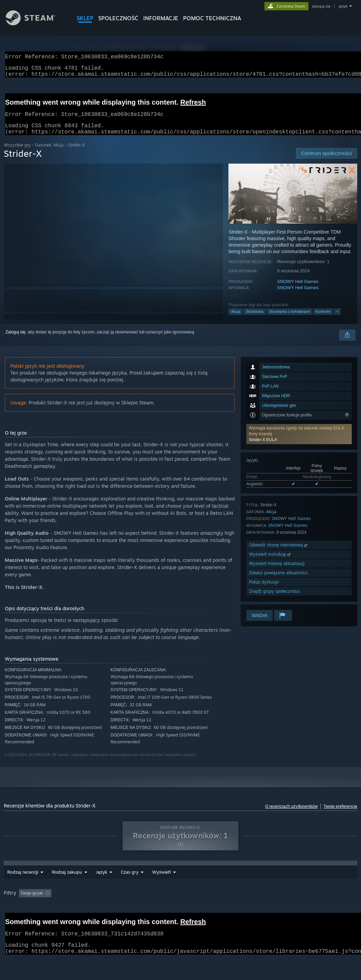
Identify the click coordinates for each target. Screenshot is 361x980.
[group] (181, 911)
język (343, 6)
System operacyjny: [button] (290, 906)
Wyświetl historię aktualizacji (277, 572)
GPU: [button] (10, 916)
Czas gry (165, 885)
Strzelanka (255, 320)
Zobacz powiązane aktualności (278, 581)
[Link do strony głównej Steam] (36, 23)
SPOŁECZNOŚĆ (118, 18)
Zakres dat (132, 885)
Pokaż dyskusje (264, 590)
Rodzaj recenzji (23, 885)
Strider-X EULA (263, 448)
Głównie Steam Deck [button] (240, 906)
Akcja (235, 320)
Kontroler (323, 320)
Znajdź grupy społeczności (274, 599)
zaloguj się (321, 6)
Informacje (161, 18)
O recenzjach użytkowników (291, 814)
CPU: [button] (326, 906)
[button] (299, 442)
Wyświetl (197, 885)
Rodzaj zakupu (67, 885)
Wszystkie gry (17, 153)
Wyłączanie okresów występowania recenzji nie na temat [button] (125, 906)
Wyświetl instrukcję (270, 562)
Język (101, 885)
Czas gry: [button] (199, 906)
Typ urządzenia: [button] (43, 916)
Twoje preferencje (340, 814)
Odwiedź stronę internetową (279, 553)
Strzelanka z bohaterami (289, 320)
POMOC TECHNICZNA (212, 18)
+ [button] (337, 320)
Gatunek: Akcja (49, 153)
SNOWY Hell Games (298, 290)
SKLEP (85, 18)
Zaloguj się (15, 340)
